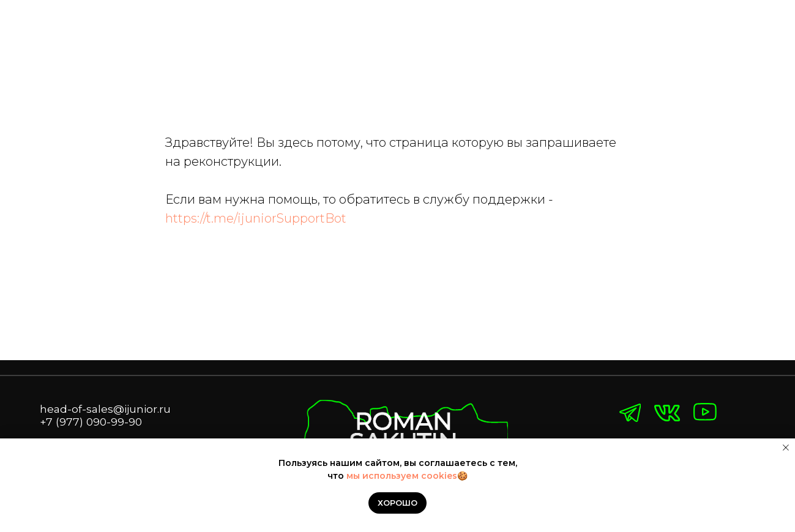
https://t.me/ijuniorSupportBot (256, 218)
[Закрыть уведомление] (786, 448)
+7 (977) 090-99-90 (91, 422)
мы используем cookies (402, 476)
